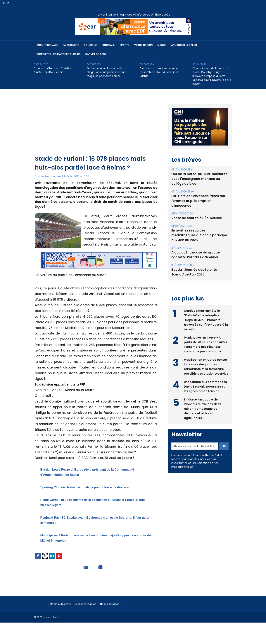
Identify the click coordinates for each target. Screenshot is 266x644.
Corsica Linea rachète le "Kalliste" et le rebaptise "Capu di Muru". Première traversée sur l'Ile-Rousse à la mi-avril (205, 307)
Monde (162, 45)
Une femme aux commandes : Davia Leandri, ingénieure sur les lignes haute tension (206, 379)
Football (108, 45)
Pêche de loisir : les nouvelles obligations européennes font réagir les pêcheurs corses (106, 72)
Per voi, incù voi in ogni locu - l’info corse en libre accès (133, 15)
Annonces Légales (184, 45)
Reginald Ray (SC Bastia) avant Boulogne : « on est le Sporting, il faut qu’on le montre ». (94, 525)
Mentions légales (94, 608)
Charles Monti (44, 176)
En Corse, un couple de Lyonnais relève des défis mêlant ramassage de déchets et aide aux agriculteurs (203, 401)
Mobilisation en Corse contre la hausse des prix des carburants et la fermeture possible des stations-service (206, 356)
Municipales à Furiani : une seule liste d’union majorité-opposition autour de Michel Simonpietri (92, 543)
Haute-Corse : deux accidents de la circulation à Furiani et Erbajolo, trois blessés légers (91, 507)
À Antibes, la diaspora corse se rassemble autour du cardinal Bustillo (159, 72)
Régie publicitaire (64, 608)
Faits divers (71, 45)
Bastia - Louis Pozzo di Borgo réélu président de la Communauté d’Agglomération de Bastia (94, 472)
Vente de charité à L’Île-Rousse (195, 212)
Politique (90, 45)
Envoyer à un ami (76, 571)
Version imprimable (115, 571)
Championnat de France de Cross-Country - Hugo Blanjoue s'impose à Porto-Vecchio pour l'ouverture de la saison (212, 76)
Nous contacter (123, 608)
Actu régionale (47, 45)
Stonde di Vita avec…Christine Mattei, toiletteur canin (53, 70)
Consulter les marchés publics (59, 54)
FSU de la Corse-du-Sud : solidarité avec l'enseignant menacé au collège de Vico (199, 179)
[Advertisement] (96, 126)
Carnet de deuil (96, 54)
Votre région (144, 45)
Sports (124, 45)
